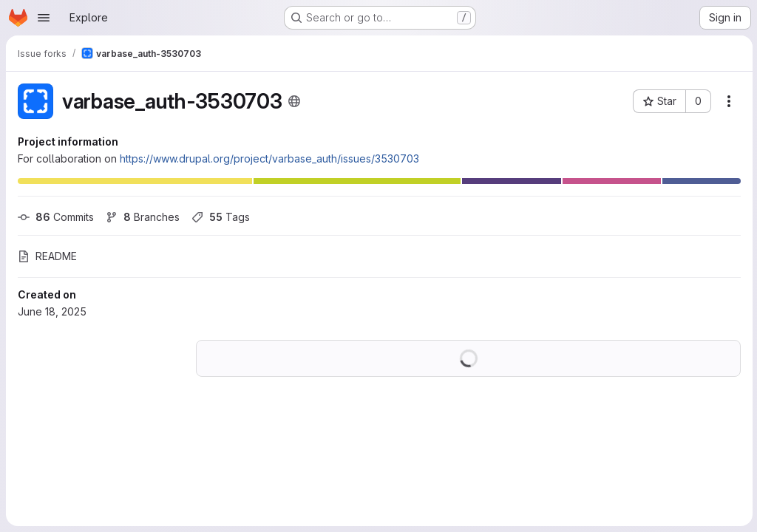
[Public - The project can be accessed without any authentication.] (294, 101)
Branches (143, 217)
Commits (56, 217)
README (47, 256)
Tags (221, 217)
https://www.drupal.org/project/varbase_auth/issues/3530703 (269, 158)
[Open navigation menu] (44, 18)
